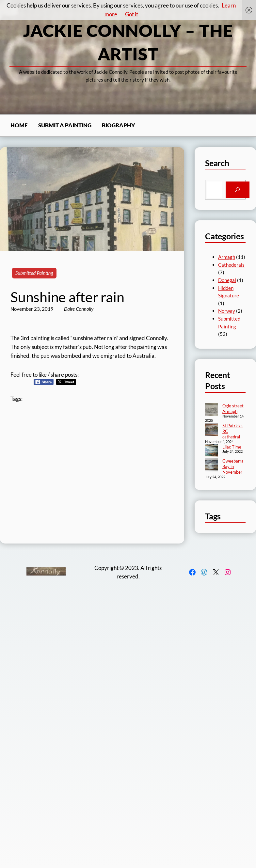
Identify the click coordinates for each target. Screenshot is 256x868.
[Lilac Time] (212, 451)
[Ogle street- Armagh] (212, 410)
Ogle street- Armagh (234, 409)
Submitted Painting (34, 273)
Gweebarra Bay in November (233, 466)
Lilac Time (232, 447)
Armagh (227, 257)
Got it (132, 14)
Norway (227, 311)
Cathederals (231, 265)
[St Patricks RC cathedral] (212, 430)
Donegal (227, 280)
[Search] (238, 190)
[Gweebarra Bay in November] (212, 466)
